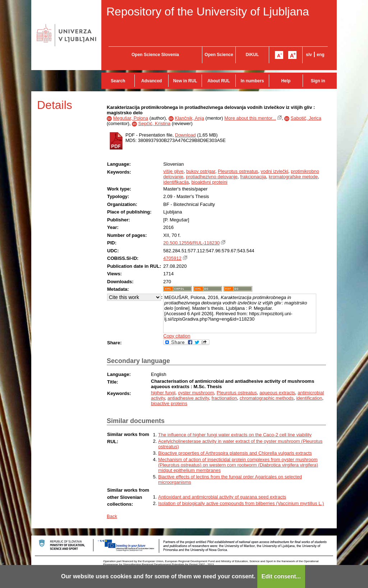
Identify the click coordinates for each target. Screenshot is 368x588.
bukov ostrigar (201, 171)
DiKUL (252, 55)
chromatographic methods (267, 398)
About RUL (219, 81)
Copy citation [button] (177, 336)
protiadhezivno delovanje (212, 177)
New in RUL (185, 81)
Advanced (151, 81)
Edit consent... (281, 576)
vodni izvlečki (274, 171)
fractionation (224, 398)
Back (112, 516)
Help (286, 81)
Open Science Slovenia (155, 55)
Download (185, 135)
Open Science (219, 55)
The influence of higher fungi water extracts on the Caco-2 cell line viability (235, 435)
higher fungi (163, 393)
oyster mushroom (196, 393)
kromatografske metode (293, 177)
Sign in (318, 81)
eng (320, 55)
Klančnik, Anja (189, 118)
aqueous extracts (277, 393)
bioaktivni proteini (209, 182)
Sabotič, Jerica (306, 118)
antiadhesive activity (188, 398)
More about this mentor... (250, 118)
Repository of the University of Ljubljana (208, 12)
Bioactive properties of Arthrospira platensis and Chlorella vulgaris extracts (235, 453)
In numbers (252, 81)
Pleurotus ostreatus (238, 171)
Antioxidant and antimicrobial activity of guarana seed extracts (222, 497)
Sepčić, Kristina (155, 123)
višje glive (173, 171)
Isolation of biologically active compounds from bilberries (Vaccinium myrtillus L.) (241, 503)
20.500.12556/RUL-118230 (191, 243)
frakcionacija (253, 177)
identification (309, 398)
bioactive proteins (169, 403)
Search (118, 81)
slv (309, 55)
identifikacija (176, 182)
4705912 (172, 258)
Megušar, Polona (131, 118)
